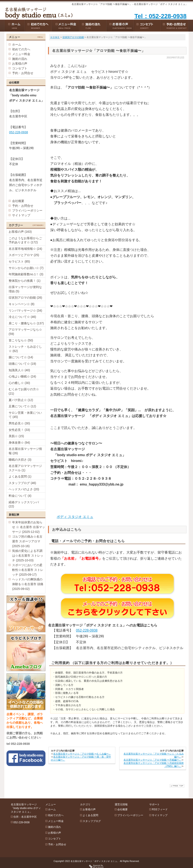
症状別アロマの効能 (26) (25, 298)
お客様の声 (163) (20, 232)
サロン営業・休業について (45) (25, 415)
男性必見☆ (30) (19, 423)
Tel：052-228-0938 (160, 16)
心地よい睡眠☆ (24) (22, 376)
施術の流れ (20, 59)
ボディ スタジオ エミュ (75, 517)
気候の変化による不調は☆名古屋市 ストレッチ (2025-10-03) (28, 556)
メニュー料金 (21, 54)
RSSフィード (160, 809)
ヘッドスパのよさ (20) (24, 489)
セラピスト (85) (19, 261)
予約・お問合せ (23, 73)
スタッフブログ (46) (22, 483)
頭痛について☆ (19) (22, 364)
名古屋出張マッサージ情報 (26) (25, 451)
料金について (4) (20, 496)
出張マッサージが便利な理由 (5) (25, 289)
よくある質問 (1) (20, 476)
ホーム (17, 45)
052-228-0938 (87, 630)
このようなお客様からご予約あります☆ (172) (25, 240)
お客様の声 (20, 64)
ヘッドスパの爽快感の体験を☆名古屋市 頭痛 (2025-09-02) (28, 584)
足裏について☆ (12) (22, 406)
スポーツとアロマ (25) (24, 255)
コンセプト (20, 68)
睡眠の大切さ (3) (20, 460)
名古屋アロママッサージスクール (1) (25, 468)
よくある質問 (90, 815)
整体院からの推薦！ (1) (25, 281)
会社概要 (18, 201)
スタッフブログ (92, 821)
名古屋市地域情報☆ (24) (25, 249)
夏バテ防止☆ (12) (21, 400)
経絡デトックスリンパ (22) (24, 504)
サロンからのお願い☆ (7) (26, 268)
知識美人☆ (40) (19, 370)
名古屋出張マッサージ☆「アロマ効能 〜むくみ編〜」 (82, 754)
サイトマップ (21, 215)
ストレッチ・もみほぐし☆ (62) (25, 349)
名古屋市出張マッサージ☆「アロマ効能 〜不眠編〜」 (152, 760)
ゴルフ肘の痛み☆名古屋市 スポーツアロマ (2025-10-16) (27, 541)
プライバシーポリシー (27, 210)
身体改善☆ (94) (19, 443)
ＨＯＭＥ (55, 37)
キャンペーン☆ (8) (22, 304)
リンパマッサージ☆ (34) (25, 311)
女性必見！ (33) (19, 430)
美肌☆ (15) (16, 436)
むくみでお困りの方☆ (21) (24, 391)
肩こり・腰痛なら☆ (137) (26, 323)
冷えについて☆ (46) (22, 317)
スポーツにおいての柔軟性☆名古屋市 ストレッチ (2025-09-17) (28, 570)
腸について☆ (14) (21, 357)
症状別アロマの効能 (73, 37)
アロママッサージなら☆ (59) (25, 332)
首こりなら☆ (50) (21, 340)
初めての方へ (21, 49)
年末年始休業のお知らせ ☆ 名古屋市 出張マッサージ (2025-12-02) (29, 527)
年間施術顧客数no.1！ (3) (26, 274)
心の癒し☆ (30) (19, 383)
